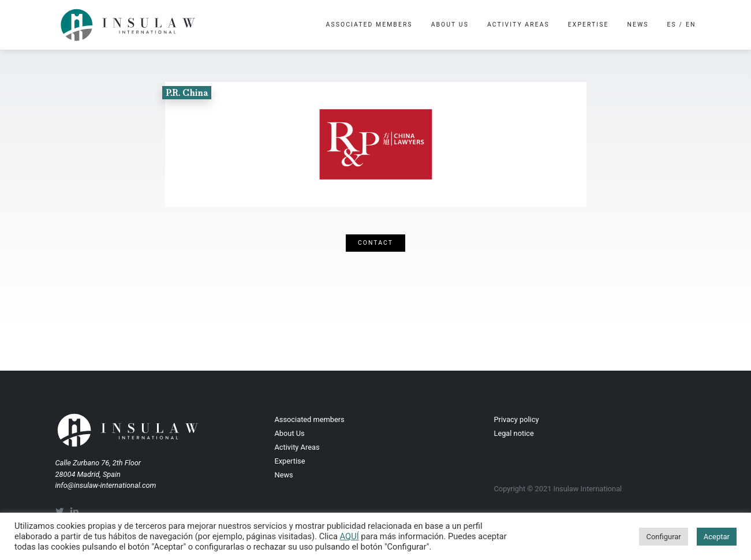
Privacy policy (517, 419)
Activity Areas (518, 25)
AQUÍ (350, 536)
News (638, 25)
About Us (450, 25)
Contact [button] (375, 243)
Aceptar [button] (717, 537)
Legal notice (514, 433)
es (672, 25)
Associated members (369, 25)
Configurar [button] (663, 537)
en (691, 25)
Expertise (589, 25)
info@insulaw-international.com (106, 485)
